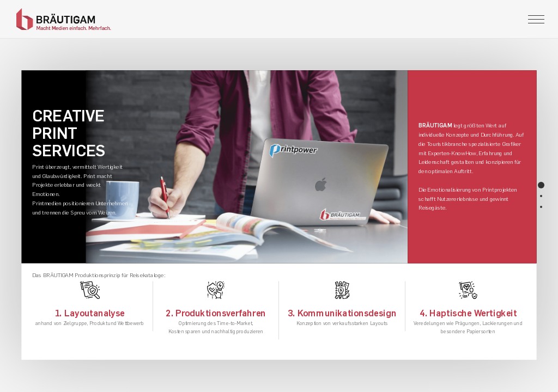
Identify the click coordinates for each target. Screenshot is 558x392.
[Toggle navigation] (536, 19)
